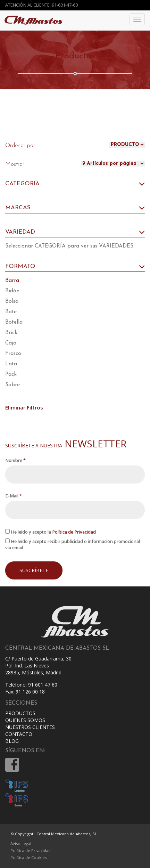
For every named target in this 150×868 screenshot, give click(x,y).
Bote (11, 312)
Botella (14, 322)
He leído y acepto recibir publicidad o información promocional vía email (73, 545)
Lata (11, 364)
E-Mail (14, 496)
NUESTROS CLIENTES (30, 727)
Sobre (12, 385)
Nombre (15, 460)
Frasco (13, 354)
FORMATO (75, 267)
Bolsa (12, 301)
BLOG (12, 741)
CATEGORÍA (75, 184)
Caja (11, 343)
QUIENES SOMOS (25, 720)
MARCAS (75, 208)
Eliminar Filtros (24, 407)
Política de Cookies (28, 857)
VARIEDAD (75, 232)
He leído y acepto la (51, 532)
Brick (11, 333)
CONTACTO (19, 734)
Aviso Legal (21, 843)
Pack (11, 374)
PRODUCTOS (20, 713)
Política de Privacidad (74, 532)
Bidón (12, 291)
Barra (12, 281)
